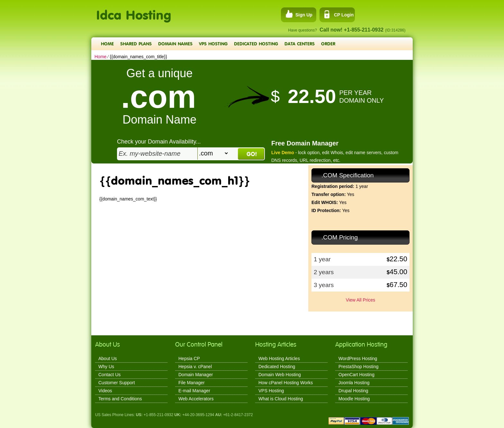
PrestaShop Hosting (359, 367)
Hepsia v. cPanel (195, 367)
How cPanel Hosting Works (286, 383)
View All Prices (361, 300)
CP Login (344, 15)
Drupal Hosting (353, 391)
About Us (108, 358)
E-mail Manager (194, 391)
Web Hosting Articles (279, 358)
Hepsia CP (189, 358)
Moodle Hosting (354, 399)
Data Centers (300, 44)
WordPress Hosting (358, 358)
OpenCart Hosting (356, 375)
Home (107, 44)
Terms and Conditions (120, 399)
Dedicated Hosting (256, 44)
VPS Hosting (213, 44)
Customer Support (117, 383)
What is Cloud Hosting (281, 399)
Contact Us (109, 375)
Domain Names (175, 44)
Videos (105, 391)
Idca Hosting (134, 11)
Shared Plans (136, 44)
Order (328, 44)
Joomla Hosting (354, 383)
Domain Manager (196, 375)
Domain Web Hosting (280, 375)
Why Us (106, 367)
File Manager (192, 383)
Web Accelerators (196, 399)
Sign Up (304, 15)
